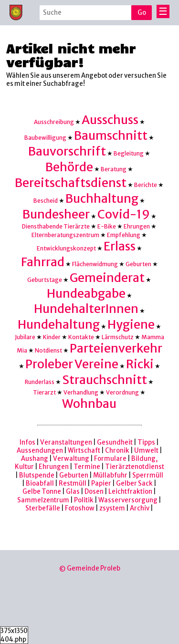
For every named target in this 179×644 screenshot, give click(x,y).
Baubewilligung (45, 138)
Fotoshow (80, 508)
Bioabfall (40, 483)
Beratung (114, 169)
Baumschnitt (111, 136)
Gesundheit (115, 442)
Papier (101, 483)
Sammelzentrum (43, 500)
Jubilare (25, 337)
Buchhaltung (102, 199)
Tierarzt (44, 392)
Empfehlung (124, 235)
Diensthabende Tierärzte (56, 226)
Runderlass (40, 382)
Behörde (69, 167)
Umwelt (146, 451)
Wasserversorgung (128, 500)
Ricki (140, 364)
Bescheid (46, 201)
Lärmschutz (118, 337)
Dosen (94, 492)
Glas (73, 492)
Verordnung (122, 392)
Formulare (110, 459)
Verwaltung (71, 459)
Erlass (120, 246)
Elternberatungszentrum (65, 235)
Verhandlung (81, 392)
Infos (27, 442)
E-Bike (107, 226)
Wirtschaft (84, 451)
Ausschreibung (54, 122)
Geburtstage (45, 280)
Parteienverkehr (116, 348)
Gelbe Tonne (42, 492)
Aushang (35, 459)
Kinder (52, 337)
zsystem (112, 508)
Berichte (146, 185)
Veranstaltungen (66, 442)
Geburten (138, 264)
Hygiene (131, 325)
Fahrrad (43, 262)
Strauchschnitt (105, 380)
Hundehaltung (59, 325)
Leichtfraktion (130, 492)
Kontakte (81, 337)
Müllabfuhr (110, 475)
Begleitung (129, 153)
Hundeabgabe (86, 294)
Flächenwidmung (95, 264)
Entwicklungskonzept (66, 248)
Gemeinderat (107, 278)
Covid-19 (124, 214)
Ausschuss (110, 120)
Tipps (146, 442)
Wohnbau (89, 404)
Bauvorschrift (67, 151)
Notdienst (48, 350)
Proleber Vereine (72, 364)
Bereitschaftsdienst (71, 183)
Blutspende (37, 475)
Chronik (117, 451)
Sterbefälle (43, 508)
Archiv (140, 508)
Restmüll (73, 483)
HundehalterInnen (86, 309)
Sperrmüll (148, 475)
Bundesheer (56, 214)
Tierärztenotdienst (135, 467)
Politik (84, 500)
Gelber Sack (134, 483)
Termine (87, 467)
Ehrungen (137, 226)
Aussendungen (40, 451)
